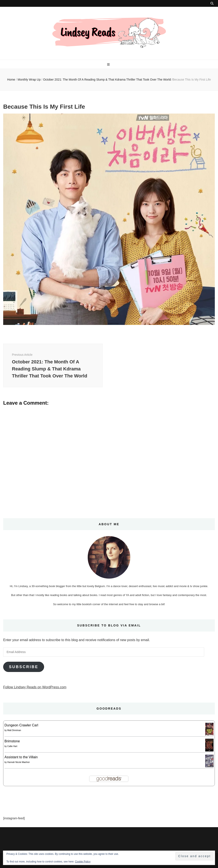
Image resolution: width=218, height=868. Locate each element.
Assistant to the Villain (21, 757)
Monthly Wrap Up (29, 80)
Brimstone (12, 741)
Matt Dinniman (14, 730)
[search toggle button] (212, 3)
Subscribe (24, 667)
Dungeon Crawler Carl (21, 725)
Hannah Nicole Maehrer (19, 762)
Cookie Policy (83, 862)
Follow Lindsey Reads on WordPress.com (35, 687)
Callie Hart (12, 746)
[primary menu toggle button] (109, 64)
